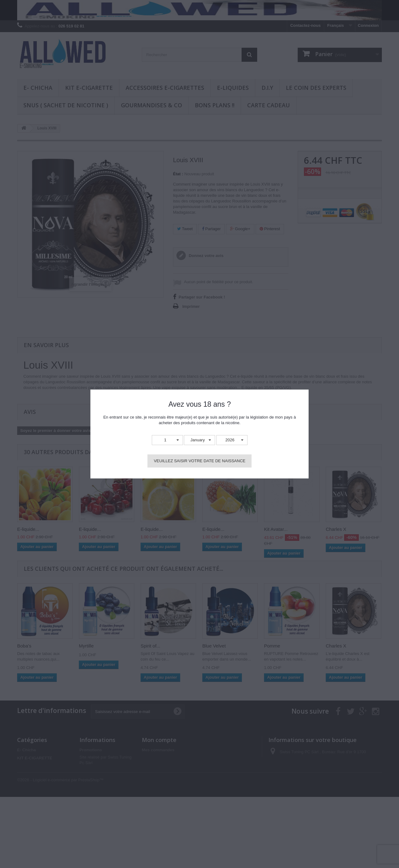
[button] (167, 440)
